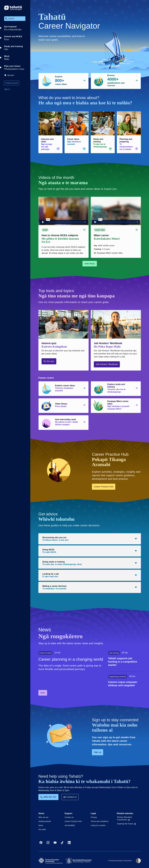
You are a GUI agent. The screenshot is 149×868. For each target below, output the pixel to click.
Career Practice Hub (104, 487)
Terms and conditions (100, 821)
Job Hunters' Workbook (107, 364)
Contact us (70, 797)
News (43, 693)
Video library (90, 264)
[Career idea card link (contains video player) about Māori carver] (116, 227)
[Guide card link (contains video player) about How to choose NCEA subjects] (64, 227)
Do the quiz (49, 361)
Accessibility (70, 825)
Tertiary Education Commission (124, 818)
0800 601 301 (48, 797)
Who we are (44, 817)
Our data (42, 829)
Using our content (98, 825)
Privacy (94, 817)
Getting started (45, 821)
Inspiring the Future (126, 824)
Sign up (98, 752)
